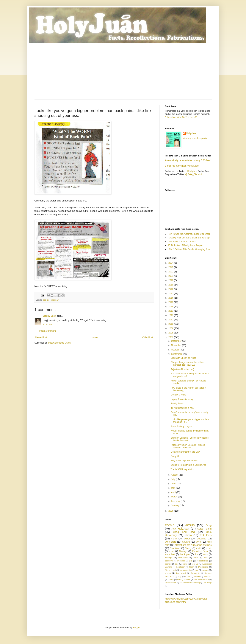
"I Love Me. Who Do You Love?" (181, 117)
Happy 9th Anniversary (182, 399)
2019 (171, 285)
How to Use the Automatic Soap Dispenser (189, 234)
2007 (171, 337)
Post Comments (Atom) (60, 343)
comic (170, 525)
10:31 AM (48, 325)
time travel (181, 573)
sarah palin (204, 529)
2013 (171, 311)
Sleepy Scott (50, 316)
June (174, 484)
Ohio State (171, 542)
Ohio (198, 542)
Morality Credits (178, 395)
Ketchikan (180, 567)
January (175, 505)
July (173, 479)
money (197, 576)
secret (168, 564)
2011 (171, 320)
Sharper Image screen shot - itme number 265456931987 (187, 364)
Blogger (136, 628)
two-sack (208, 576)
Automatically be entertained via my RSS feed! (188, 160)
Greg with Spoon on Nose (183, 358)
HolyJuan (192, 133)
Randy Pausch (178, 404)
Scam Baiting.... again (181, 426)
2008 (171, 333)
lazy (180, 576)
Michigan (169, 558)
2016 (171, 298)
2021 (171, 276)
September (177, 354)
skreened (202, 539)
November (177, 345)
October (175, 350)
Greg (209, 525)
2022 (171, 272)
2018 (171, 289)
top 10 (195, 564)
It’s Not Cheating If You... (183, 408)
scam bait (170, 554)
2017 (171, 294)
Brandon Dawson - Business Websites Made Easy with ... (189, 439)
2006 (171, 511)
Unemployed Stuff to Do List (182, 242)
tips (196, 554)
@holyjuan (192, 171)
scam (171, 551)
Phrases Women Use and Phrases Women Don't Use (188, 446)
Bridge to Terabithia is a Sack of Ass (188, 465)
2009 (171, 328)
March (174, 497)
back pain (55, 300)
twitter (187, 539)
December (177, 341)
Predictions (203, 567)
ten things (208, 583)
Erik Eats (206, 535)
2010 (171, 324)
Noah (192, 567)
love (196, 570)
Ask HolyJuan (180, 529)
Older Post (148, 337)
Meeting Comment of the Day (185, 452)
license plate (185, 570)
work (205, 554)
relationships (202, 561)
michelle (181, 561)
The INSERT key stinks (182, 469)
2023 (171, 267)
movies (205, 570)
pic (191, 561)
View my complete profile (195, 138)
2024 (171, 263)
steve (185, 564)
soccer (168, 573)
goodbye (169, 561)
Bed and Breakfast (201, 580)
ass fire (46, 300)
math (199, 548)
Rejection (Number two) (182, 369)
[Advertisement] (123, 71)
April (174, 492)
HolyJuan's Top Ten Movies (184, 461)
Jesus (190, 525)
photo (188, 535)
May (173, 488)
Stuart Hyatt (170, 570)
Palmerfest (183, 558)
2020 (171, 280)
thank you (185, 554)
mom (188, 576)
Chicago (183, 551)
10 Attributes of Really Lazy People (185, 245)
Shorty (188, 548)
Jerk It (171, 580)
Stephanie (195, 573)
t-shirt (174, 539)
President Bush (200, 551)
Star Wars (175, 548)
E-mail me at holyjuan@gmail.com (182, 166)
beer (206, 558)
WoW (196, 558)
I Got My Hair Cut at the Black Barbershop (189, 238)
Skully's (186, 542)
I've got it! (175, 456)
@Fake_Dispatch (194, 174)
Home (95, 337)
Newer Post (41, 337)
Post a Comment (47, 331)
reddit (209, 548)
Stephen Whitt (171, 583)
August (175, 475)
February (176, 501)
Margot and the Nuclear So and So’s (193, 545)
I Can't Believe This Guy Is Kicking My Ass (189, 249)
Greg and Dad (184, 532)
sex (177, 564)
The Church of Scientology (190, 583)
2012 (171, 315)
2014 (171, 307)
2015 (171, 302)
